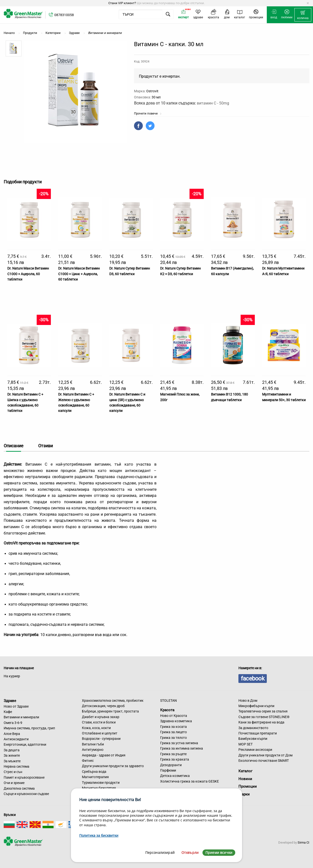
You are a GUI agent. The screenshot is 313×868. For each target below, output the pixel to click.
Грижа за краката (175, 759)
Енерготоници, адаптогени (25, 744)
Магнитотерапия (95, 777)
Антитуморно (93, 750)
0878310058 (64, 15)
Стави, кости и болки (99, 722)
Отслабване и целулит (100, 733)
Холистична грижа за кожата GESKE (190, 781)
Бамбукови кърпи (253, 739)
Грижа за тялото (173, 738)
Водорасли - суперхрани (101, 739)
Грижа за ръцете (173, 754)
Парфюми (168, 770)
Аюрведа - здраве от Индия (104, 755)
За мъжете (12, 761)
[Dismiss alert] (308, 3)
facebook (253, 679)
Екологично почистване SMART (264, 761)
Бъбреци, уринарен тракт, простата (110, 711)
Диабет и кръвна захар (101, 717)
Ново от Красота (174, 716)
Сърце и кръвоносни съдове (26, 794)
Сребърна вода (94, 772)
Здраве (10, 701)
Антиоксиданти (16, 739)
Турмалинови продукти (101, 783)
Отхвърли (190, 852)
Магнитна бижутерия (99, 788)
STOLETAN (168, 701)
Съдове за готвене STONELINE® (264, 717)
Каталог (245, 771)
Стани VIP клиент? (122, 3)
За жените (12, 755)
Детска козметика (175, 776)
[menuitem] (303, 15)
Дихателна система (19, 788)
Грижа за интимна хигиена (182, 748)
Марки (244, 794)
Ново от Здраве (16, 706)
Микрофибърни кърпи (256, 706)
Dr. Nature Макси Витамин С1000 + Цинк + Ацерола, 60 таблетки (79, 274)
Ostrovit (152, 91)
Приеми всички (219, 852)
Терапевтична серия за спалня (263, 711)
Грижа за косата (173, 727)
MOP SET (246, 744)
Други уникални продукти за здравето (113, 766)
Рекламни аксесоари (255, 750)
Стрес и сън (13, 772)
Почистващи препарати (258, 733)
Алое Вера (12, 734)
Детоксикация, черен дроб (103, 706)
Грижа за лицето (173, 732)
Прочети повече (148, 113)
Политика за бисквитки (99, 835)
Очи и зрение (14, 783)
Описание (14, 446)
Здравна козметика (176, 721)
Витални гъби (93, 744)
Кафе (8, 712)
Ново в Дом (248, 701)
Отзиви (45, 446)
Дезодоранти (171, 765)
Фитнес (88, 761)
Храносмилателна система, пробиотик (113, 701)
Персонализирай (160, 852)
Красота (167, 710)
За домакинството (253, 728)
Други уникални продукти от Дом (265, 755)
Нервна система (17, 766)
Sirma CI (303, 842)
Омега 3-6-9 (13, 723)
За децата (12, 750)
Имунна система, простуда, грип (29, 728)
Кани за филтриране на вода (261, 722)
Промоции (248, 786)
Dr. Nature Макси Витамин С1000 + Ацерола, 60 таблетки (28, 274)
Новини (245, 779)
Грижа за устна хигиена (179, 743)
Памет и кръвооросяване (24, 777)
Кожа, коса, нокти (96, 728)
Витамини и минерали (21, 717)
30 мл (156, 97)
